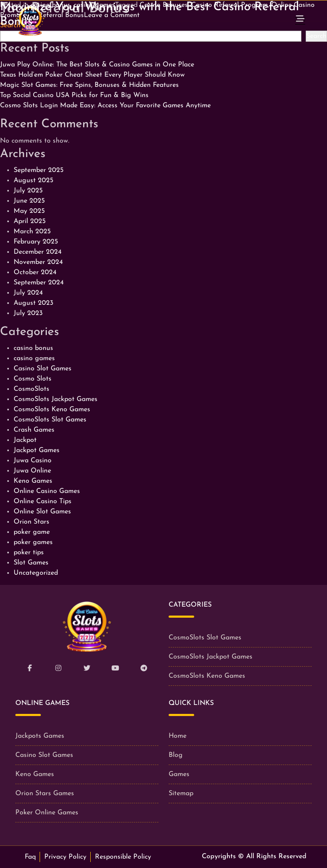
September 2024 (39, 283)
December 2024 (38, 252)
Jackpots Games (40, 736)
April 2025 (30, 221)
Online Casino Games (47, 491)
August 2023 (33, 303)
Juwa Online (32, 471)
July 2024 (28, 293)
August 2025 (33, 180)
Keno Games (33, 481)
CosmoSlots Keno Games (52, 410)
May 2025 (29, 211)
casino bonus (33, 348)
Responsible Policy (123, 857)
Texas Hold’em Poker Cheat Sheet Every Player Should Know (92, 75)
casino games (34, 358)
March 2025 (32, 232)
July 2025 (28, 191)
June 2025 (29, 201)
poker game (32, 532)
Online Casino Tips (43, 501)
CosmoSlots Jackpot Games (56, 399)
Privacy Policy (65, 857)
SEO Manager (176, 37)
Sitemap (181, 794)
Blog (176, 755)
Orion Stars (32, 522)
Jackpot (25, 440)
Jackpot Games (37, 450)
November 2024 (38, 262)
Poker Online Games (47, 813)
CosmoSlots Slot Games (50, 420)
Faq (30, 857)
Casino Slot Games (43, 369)
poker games (33, 542)
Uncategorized (36, 573)
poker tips (29, 553)
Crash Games (34, 430)
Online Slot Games (42, 512)
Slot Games (31, 563)
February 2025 (36, 242)
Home (178, 736)
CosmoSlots (32, 389)
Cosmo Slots (33, 379)
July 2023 (28, 313)
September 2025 (39, 170)
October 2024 (35, 272)
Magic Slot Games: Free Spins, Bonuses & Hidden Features (89, 85)
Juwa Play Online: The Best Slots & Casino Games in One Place (97, 65)
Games (179, 774)
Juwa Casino (33, 461)
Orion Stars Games (45, 794)
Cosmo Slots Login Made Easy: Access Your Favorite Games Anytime (105, 106)
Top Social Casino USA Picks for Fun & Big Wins (74, 95)
